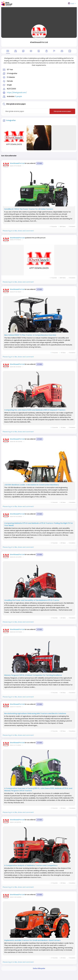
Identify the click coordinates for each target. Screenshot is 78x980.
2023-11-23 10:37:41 (15, 822)
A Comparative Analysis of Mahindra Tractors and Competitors (31, 865)
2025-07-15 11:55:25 (15, 166)
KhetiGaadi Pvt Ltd (39, 42)
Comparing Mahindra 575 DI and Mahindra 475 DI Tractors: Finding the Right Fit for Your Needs (39, 524)
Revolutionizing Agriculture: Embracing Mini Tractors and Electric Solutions (35, 713)
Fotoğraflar (11, 120)
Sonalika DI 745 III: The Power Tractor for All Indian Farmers (29, 209)
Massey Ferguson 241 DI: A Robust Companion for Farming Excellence (33, 675)
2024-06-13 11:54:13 (15, 367)
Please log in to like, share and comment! (18, 231)
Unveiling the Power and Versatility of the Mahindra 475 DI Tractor (32, 600)
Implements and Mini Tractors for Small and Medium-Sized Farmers (32, 940)
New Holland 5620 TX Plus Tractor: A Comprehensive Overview (30, 335)
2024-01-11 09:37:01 (15, 707)
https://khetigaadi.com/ (17, 93)
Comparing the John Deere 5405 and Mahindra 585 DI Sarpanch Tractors (35, 410)
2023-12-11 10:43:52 (15, 745)
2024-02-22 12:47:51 (16, 557)
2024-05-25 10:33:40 (16, 442)
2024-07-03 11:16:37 (16, 292)
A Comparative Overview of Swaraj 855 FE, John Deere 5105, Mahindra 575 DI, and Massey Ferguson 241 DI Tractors (38, 790)
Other (40, 163)
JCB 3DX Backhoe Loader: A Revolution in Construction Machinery (32, 485)
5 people (18, 96)
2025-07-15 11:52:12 (15, 240)
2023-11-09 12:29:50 (16, 897)
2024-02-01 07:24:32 (16, 632)
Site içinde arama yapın (62, 111)
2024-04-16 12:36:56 (16, 516)
